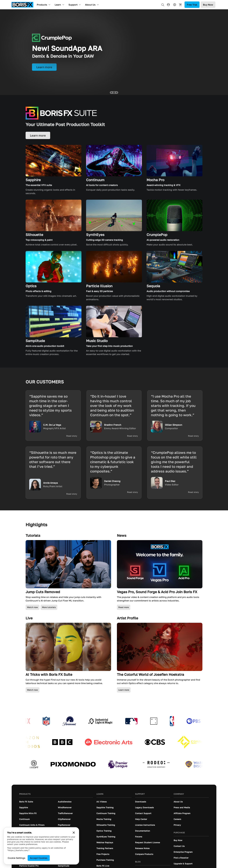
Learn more (124, 690)
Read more (124, 607)
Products (42, 5)
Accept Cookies (39, 858)
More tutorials (49, 607)
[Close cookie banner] (74, 833)
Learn (58, 5)
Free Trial (192, 5)
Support (73, 5)
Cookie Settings (17, 858)
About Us (90, 5)
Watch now (32, 607)
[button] (111, 93)
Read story (72, 436)
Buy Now (208, 5)
